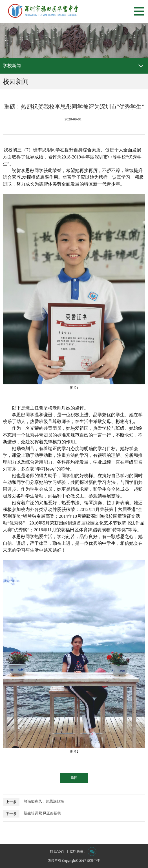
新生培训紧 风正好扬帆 (42, 813)
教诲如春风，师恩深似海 (44, 801)
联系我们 (57, 852)
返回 (74, 778)
